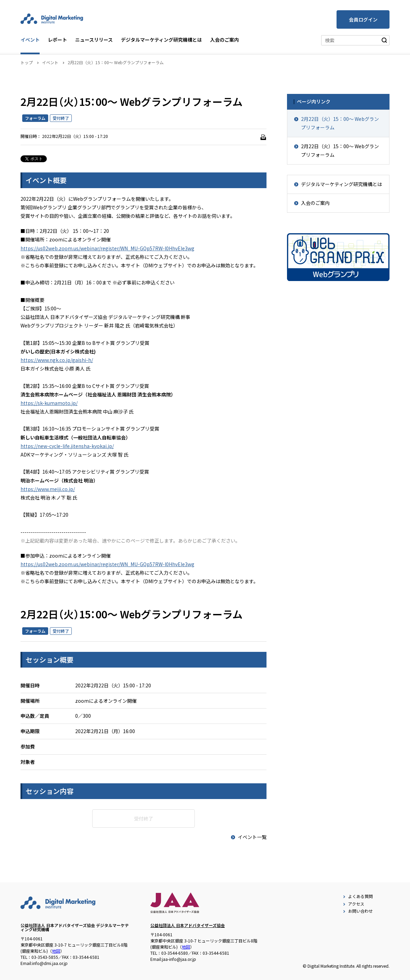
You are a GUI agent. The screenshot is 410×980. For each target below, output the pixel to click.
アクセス (353, 904)
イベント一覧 (248, 837)
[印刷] (263, 137)
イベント (30, 40)
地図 (56, 951)
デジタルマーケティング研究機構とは (161, 40)
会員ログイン (363, 19)
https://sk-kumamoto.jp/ (49, 403)
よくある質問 (357, 896)
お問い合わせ (357, 911)
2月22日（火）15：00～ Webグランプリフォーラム (340, 123)
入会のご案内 (224, 40)
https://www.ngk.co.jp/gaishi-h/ (57, 360)
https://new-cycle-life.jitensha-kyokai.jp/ (67, 446)
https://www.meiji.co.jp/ (48, 489)
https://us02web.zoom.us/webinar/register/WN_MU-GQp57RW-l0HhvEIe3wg (107, 248)
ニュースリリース (94, 40)
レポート (57, 40)
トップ (27, 62)
